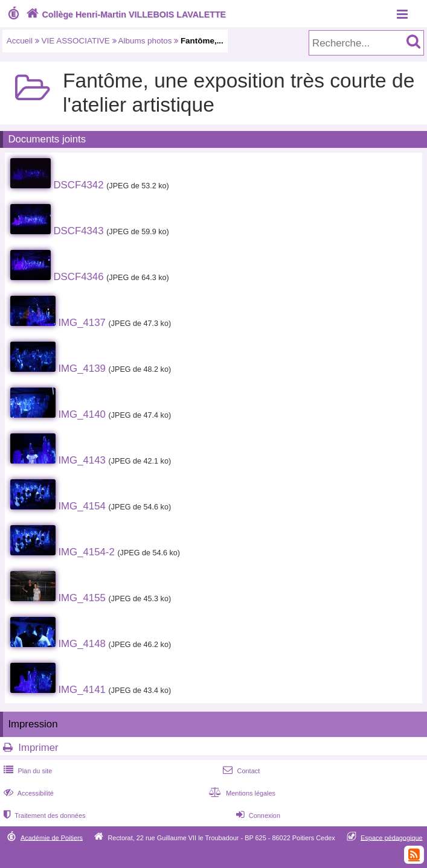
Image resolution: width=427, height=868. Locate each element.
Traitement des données (43, 815)
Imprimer (38, 748)
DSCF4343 (78, 231)
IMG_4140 (82, 414)
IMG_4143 (82, 460)
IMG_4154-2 (86, 552)
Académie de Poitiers (52, 837)
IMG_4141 (82, 690)
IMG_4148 (82, 644)
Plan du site (27, 771)
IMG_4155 (82, 598)
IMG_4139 (82, 369)
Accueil (20, 41)
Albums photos (145, 41)
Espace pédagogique (392, 837)
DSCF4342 (78, 185)
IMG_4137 (82, 323)
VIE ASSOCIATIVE (76, 41)
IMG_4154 (82, 506)
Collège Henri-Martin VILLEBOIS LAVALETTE (125, 14)
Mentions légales (241, 793)
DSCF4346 (78, 277)
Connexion (257, 815)
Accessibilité (27, 793)
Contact (240, 771)
